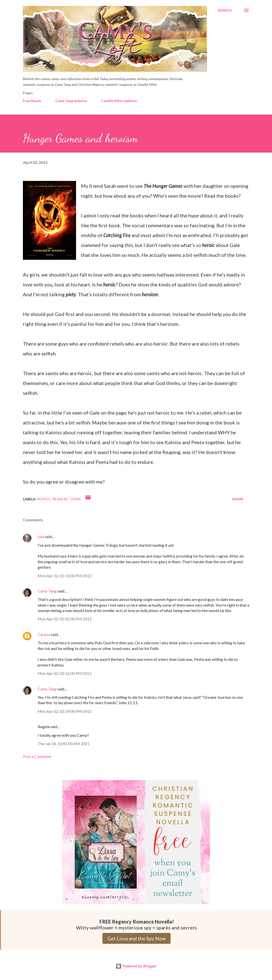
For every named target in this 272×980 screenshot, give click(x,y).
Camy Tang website (71, 101)
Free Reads (32, 101)
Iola (41, 536)
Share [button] (238, 499)
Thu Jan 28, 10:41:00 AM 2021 (64, 744)
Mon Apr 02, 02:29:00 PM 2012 (65, 711)
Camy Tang (47, 591)
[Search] (225, 10)
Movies (44, 499)
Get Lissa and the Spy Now (136, 938)
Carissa (44, 634)
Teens (75, 499)
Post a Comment (37, 756)
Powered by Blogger (136, 966)
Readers (60, 499)
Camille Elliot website (119, 101)
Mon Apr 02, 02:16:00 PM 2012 (65, 673)
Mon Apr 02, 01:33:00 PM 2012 (65, 576)
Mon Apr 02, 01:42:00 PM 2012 (65, 619)
